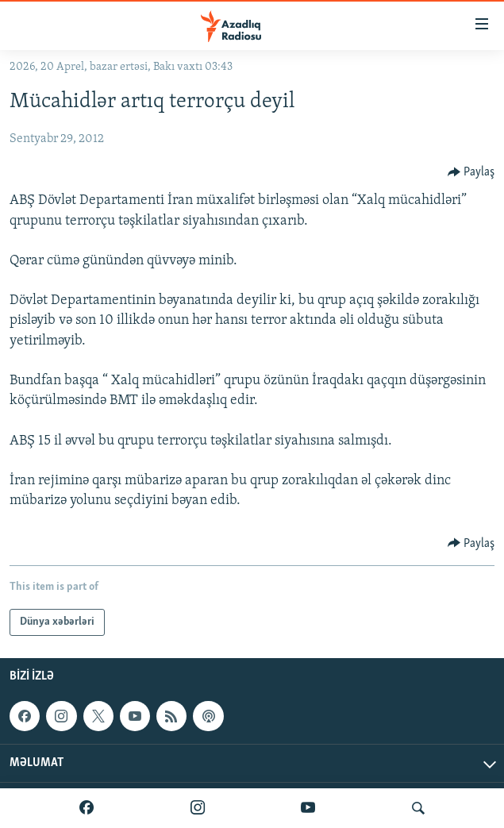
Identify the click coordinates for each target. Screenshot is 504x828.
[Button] (471, 172)
